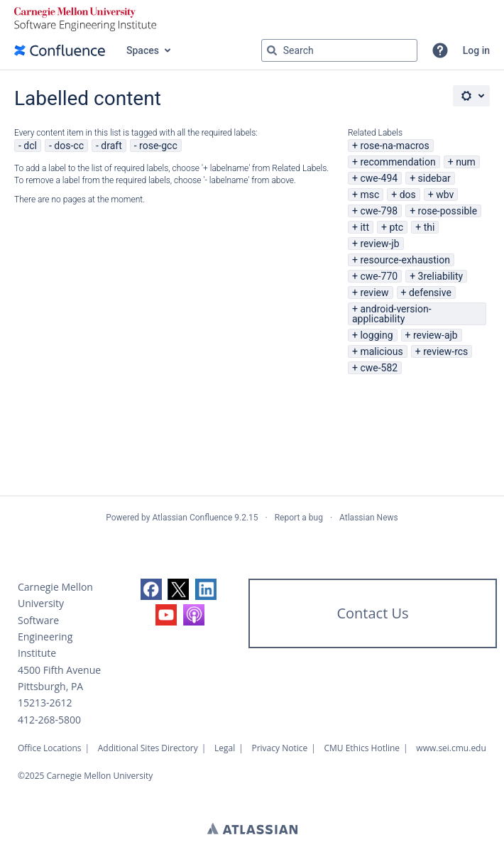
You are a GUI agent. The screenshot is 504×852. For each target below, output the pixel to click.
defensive (430, 293)
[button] (440, 50)
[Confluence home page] (60, 50)
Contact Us (372, 613)
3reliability (441, 276)
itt (365, 227)
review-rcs (445, 351)
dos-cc (69, 146)
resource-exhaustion (405, 260)
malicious (381, 351)
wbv (445, 195)
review (374, 293)
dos (408, 195)
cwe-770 (379, 276)
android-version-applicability (392, 314)
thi (429, 227)
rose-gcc (158, 146)
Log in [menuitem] (476, 50)
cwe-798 (379, 211)
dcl (30, 146)
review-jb (379, 244)
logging (376, 335)
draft (111, 146)
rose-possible (448, 211)
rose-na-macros (394, 146)
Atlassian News (369, 518)
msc (369, 195)
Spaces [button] (143, 50)
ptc (396, 227)
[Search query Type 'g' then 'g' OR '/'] (339, 50)
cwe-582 (379, 368)
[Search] (272, 50)
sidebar (434, 178)
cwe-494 (379, 178)
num (466, 162)
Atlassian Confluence (192, 518)
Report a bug (299, 518)
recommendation (398, 162)
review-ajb (435, 335)
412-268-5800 (49, 720)
